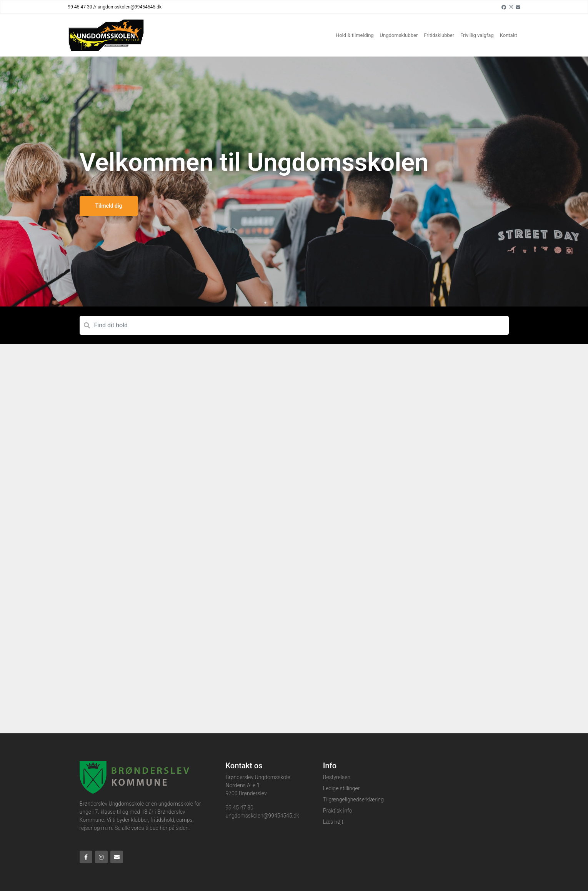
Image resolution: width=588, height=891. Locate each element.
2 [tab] (277, 303)
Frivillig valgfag (477, 35)
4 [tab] (300, 303)
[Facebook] (504, 7)
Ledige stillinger (341, 788)
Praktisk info (338, 811)
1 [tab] (265, 303)
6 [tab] (323, 303)
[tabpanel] (294, 182)
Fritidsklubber (439, 35)
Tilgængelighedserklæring (353, 799)
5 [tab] (311, 303)
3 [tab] (288, 303)
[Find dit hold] (294, 325)
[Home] (106, 35)
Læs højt (333, 822)
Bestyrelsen (337, 777)
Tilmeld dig (109, 206)
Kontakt (509, 35)
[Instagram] (511, 7)
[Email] (518, 7)
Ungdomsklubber (399, 35)
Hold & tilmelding (355, 35)
